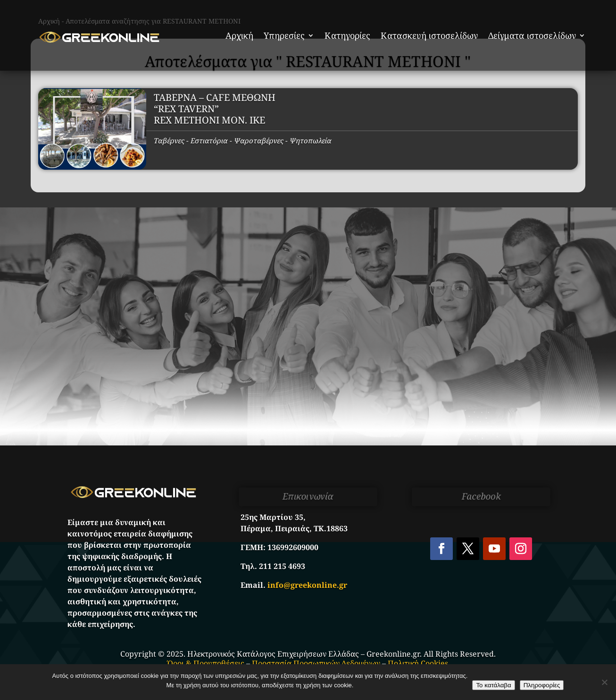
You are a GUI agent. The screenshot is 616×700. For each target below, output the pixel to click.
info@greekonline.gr (307, 585)
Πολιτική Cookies (418, 663)
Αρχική (239, 35)
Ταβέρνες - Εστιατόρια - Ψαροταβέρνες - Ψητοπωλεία (243, 140)
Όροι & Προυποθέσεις (206, 663)
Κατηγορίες (347, 35)
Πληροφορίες (542, 685)
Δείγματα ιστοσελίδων (532, 35)
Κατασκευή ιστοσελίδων (429, 35)
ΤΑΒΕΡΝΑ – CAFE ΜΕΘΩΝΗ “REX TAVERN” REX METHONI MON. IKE (215, 109)
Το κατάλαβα (493, 685)
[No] (604, 682)
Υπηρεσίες (284, 35)
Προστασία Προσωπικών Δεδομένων (316, 663)
